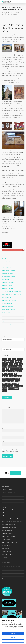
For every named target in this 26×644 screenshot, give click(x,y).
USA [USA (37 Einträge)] (15, 386)
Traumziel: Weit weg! (6, 324)
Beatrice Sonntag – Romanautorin (9, 315)
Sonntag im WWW (6, 312)
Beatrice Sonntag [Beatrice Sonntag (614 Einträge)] (10, 361)
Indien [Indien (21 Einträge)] (3, 369)
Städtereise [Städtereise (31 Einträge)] (11, 384)
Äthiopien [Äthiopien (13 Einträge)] (4, 391)
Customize (13, 637)
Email (3, 435)
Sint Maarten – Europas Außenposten (10, 569)
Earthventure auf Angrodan (8, 282)
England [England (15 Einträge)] (16, 364)
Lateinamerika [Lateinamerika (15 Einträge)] (5, 371)
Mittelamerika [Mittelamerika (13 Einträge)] (18, 371)
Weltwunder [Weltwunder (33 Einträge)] (20, 386)
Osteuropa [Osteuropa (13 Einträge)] (10, 379)
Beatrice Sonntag (8, 12)
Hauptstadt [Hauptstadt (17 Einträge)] (19, 366)
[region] (13, 631)
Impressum (4, 330)
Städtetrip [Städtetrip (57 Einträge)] (17, 384)
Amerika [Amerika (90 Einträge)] (14, 359)
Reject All (13, 641)
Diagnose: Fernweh (6, 321)
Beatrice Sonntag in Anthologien (9, 271)
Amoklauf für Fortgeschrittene (8, 265)
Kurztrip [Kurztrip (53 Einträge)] (21, 369)
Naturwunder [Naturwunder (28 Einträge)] (5, 376)
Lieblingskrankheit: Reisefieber (8, 297)
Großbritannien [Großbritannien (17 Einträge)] (12, 366)
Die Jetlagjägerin (5, 280)
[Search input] (12, 250)
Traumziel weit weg (12, 14)
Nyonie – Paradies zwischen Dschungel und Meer (13, 578)
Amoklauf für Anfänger (7, 262)
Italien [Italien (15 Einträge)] (8, 369)
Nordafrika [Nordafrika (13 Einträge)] (12, 376)
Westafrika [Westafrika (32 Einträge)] (4, 389)
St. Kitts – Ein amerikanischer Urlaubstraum (11, 575)
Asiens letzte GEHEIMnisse (8, 327)
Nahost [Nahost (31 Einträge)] (4, 374)
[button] (24, 2)
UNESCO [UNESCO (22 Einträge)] (11, 386)
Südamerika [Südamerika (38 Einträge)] (5, 386)
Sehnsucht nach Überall (7, 303)
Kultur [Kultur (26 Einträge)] (16, 369)
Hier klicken (15, 473)
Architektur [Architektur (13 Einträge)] (20, 359)
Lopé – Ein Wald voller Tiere (8, 572)
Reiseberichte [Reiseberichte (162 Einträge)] (5, 381)
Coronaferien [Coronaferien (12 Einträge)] (18, 361)
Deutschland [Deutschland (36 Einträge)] (5, 364)
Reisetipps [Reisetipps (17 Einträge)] (17, 381)
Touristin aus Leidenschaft (8, 306)
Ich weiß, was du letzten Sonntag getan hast (12, 294)
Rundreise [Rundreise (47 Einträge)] (4, 384)
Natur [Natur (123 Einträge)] (15, 374)
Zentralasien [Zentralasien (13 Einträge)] (15, 389)
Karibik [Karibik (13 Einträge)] (12, 369)
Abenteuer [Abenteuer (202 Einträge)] (4, 359)
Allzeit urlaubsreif (5, 259)
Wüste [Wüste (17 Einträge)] (10, 389)
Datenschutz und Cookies (7, 274)
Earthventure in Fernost (7, 285)
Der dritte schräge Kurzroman (8, 277)
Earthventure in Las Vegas (7, 288)
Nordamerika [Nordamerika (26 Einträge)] (19, 376)
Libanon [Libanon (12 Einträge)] (12, 371)
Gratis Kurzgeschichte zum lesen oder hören (12, 291)
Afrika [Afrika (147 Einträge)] (9, 359)
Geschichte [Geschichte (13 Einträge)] (5, 366)
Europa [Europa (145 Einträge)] (21, 364)
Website (3, 442)
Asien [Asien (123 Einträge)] (3, 361)
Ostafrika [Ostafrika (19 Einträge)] (4, 379)
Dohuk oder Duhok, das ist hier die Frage (11, 566)
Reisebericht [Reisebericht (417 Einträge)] (17, 379)
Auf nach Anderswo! (6, 268)
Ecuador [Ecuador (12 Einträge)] (11, 364)
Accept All (13, 633)
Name (3, 428)
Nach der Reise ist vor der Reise (9, 300)
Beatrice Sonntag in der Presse (9, 309)
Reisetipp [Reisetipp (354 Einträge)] (12, 381)
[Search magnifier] (23, 250)
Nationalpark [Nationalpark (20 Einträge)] (10, 374)
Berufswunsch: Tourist (7, 318)
